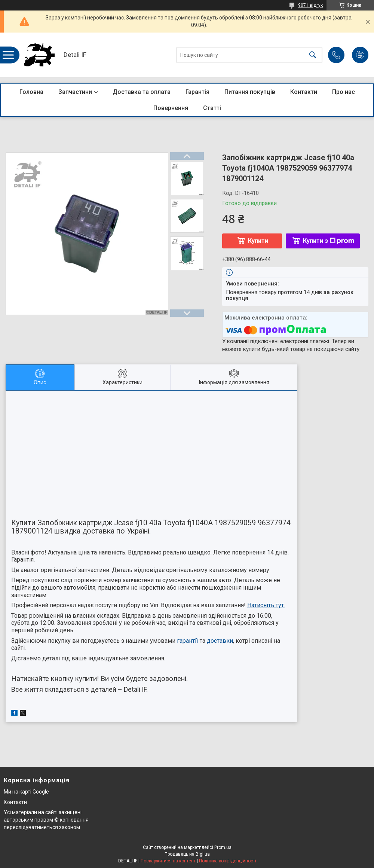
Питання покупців (250, 92)
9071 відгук (310, 5)
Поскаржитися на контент (168, 861)
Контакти (304, 92)
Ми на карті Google (26, 792)
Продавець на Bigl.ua (187, 854)
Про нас (344, 92)
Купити (258, 241)
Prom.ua (223, 847)
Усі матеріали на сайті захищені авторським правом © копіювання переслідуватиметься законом (46, 820)
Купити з (329, 241)
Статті (212, 108)
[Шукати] (313, 55)
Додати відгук (360, 55)
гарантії (188, 641)
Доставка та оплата (142, 92)
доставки (220, 641)
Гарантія (197, 92)
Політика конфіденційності (228, 861)
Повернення (171, 108)
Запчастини (75, 92)
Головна (31, 92)
